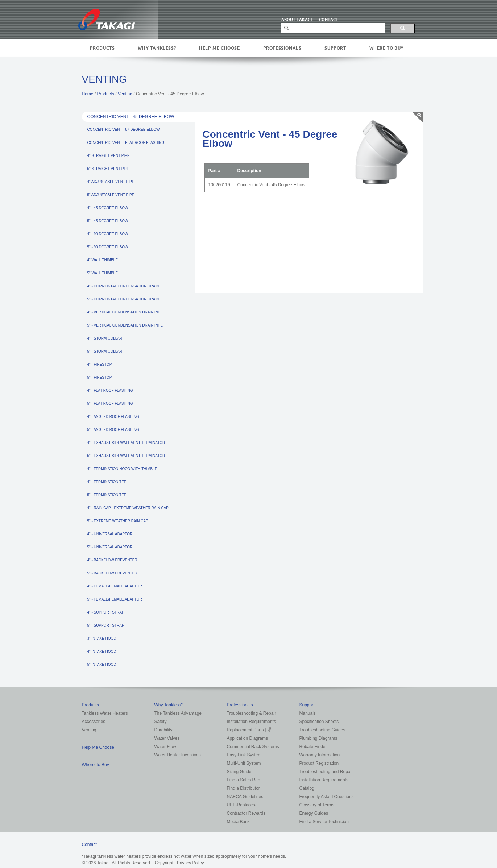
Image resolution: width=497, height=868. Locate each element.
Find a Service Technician (324, 822)
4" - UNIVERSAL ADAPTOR (110, 534)
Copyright (164, 863)
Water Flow (165, 747)
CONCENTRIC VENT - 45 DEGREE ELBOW (131, 117)
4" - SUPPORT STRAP (106, 612)
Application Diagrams (247, 738)
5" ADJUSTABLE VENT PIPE (111, 195)
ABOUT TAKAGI (297, 20)
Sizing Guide (239, 772)
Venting (125, 94)
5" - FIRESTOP (100, 377)
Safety (161, 722)
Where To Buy (387, 48)
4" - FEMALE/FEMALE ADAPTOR (115, 586)
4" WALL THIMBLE (103, 260)
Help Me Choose (219, 48)
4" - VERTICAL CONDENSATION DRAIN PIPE (125, 312)
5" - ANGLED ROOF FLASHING (113, 430)
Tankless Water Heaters (105, 713)
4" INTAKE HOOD (102, 651)
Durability (163, 730)
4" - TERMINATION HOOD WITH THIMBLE (122, 469)
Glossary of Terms (317, 805)
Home (88, 94)
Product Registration (319, 763)
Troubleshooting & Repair (252, 713)
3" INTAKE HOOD (102, 638)
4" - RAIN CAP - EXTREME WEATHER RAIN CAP (128, 508)
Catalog (307, 788)
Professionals (282, 48)
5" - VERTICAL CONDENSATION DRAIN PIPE (125, 325)
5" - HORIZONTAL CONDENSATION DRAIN (123, 299)
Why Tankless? (157, 48)
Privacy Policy (190, 863)
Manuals (308, 713)
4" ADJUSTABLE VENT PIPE (111, 182)
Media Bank (238, 822)
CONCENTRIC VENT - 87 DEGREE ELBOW (124, 130)
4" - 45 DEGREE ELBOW (108, 208)
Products (102, 48)
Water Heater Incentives (178, 755)
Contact (89, 844)
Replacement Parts (249, 730)
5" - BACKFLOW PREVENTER (112, 573)
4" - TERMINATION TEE (107, 482)
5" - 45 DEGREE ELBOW (108, 221)
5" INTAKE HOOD (102, 665)
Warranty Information (320, 755)
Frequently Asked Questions (327, 797)
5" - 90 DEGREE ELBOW (108, 247)
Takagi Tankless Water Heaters (107, 19)
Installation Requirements (251, 722)
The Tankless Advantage (178, 713)
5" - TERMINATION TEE (107, 495)
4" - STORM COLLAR (105, 338)
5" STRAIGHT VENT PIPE (109, 169)
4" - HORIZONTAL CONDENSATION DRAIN (123, 286)
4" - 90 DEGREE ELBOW (108, 234)
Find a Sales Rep (244, 780)
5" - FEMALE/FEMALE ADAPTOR (115, 599)
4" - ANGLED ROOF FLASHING (113, 417)
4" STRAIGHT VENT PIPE (109, 156)
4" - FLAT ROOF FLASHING (110, 391)
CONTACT (329, 20)
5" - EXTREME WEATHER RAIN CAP (118, 521)
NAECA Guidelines (245, 797)
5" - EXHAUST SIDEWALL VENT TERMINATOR (126, 456)
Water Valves (167, 738)
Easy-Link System (244, 755)
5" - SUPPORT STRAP (106, 625)
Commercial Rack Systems (253, 747)
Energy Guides (314, 813)
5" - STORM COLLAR (105, 351)
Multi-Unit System (244, 763)
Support (335, 48)
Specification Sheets (319, 722)
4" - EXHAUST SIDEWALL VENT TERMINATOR (126, 443)
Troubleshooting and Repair (326, 772)
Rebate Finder (313, 747)
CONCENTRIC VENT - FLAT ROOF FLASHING (126, 143)
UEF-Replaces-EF (245, 805)
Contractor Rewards (246, 813)
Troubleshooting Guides (322, 730)
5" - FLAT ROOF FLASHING (110, 404)
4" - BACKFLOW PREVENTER (112, 560)
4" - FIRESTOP (100, 364)
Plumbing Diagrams (318, 738)
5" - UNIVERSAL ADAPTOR (110, 547)
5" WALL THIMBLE (103, 273)
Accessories (94, 722)
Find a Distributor (243, 788)
